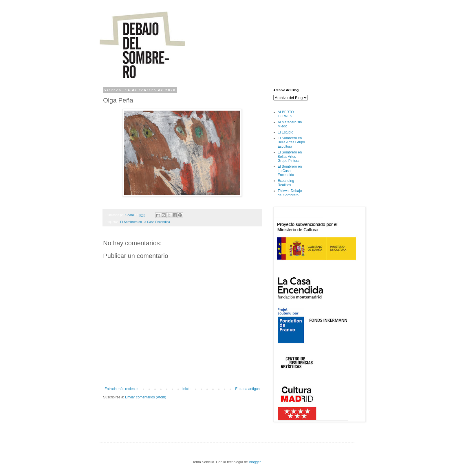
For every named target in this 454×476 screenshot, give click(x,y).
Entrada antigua (247, 389)
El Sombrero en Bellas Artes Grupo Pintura (290, 156)
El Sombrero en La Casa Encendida (145, 222)
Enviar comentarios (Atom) (146, 397)
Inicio (186, 389)
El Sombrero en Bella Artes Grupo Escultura (291, 142)
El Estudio (285, 132)
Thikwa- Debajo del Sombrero (290, 193)
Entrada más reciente (121, 389)
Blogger (255, 462)
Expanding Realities (286, 183)
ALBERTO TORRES (286, 114)
